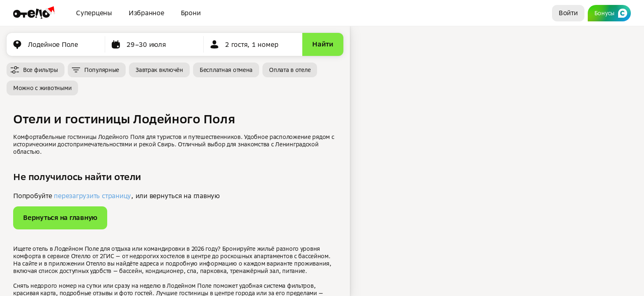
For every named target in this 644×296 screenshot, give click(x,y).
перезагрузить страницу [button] (92, 196)
